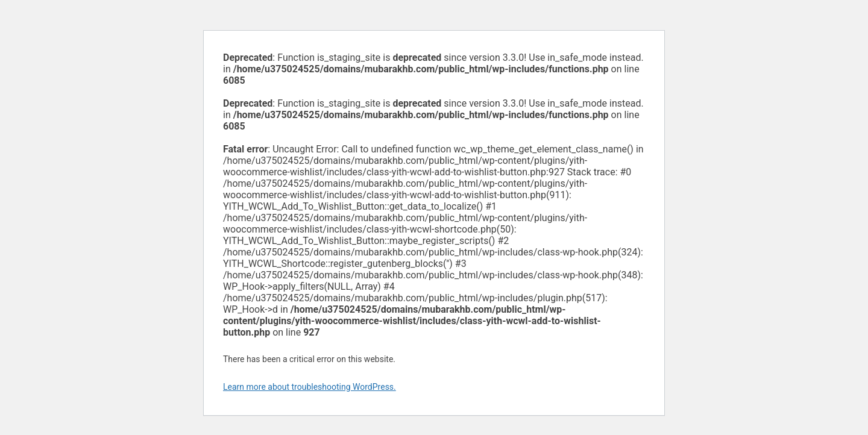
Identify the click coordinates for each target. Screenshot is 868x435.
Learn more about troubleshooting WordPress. (310, 387)
